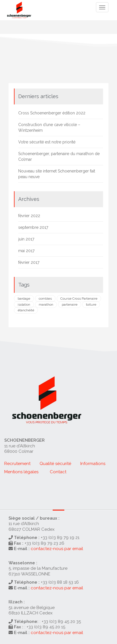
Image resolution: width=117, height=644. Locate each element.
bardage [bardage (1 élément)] (24, 299)
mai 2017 (26, 251)
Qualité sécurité (55, 464)
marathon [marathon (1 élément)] (46, 304)
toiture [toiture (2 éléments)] (91, 304)
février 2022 (29, 216)
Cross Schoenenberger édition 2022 (52, 113)
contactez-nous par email (57, 549)
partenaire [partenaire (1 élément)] (70, 304)
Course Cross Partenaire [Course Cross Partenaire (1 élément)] (79, 299)
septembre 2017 (33, 227)
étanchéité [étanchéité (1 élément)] (26, 310)
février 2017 (29, 262)
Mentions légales (21, 472)
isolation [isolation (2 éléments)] (24, 304)
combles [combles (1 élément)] (45, 299)
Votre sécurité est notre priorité (47, 142)
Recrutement (17, 464)
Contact (58, 472)
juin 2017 (26, 239)
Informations (93, 464)
